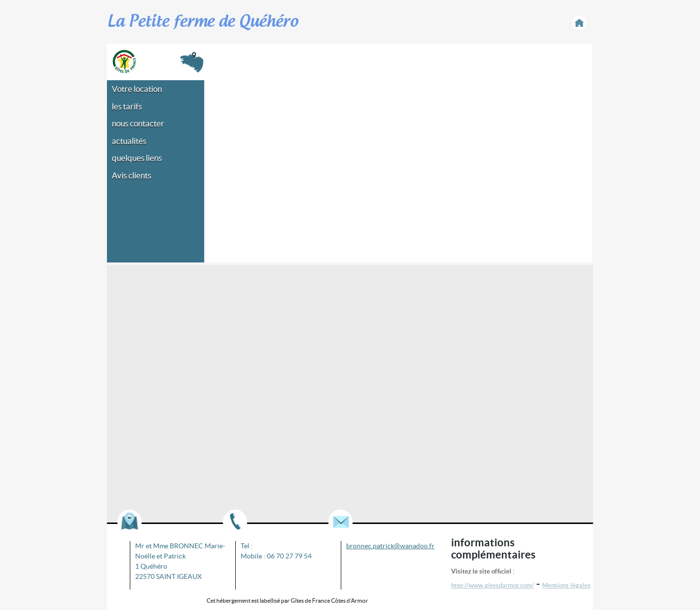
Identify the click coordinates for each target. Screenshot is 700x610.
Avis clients (131, 175)
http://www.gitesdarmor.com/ (493, 585)
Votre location (137, 89)
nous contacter (138, 123)
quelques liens (137, 158)
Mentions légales (566, 585)
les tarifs (127, 106)
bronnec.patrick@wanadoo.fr (390, 546)
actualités (129, 141)
